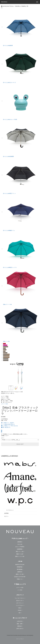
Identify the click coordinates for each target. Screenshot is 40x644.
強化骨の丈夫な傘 (20, 564)
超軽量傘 (20, 542)
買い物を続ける (6, 427)
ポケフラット (6, 357)
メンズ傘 (20, 590)
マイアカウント (9, 510)
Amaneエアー (6, 354)
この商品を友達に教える (8, 424)
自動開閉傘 (20, 549)
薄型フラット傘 (20, 552)
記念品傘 (5, 353)
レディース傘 (4, 404)
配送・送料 (20, 624)
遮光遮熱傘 (6, 360)
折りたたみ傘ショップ (20, 538)
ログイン (6, 516)
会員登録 (6, 513)
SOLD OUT (20, 444)
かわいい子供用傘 (20, 547)
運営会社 (20, 626)
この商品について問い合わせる (9, 426)
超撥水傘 (20, 572)
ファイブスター (20, 605)
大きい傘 (20, 544)
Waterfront (6, 347)
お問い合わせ (20, 629)
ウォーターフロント (20, 598)
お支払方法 (20, 621)
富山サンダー (6, 356)
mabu (4, 348)
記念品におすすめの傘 (20, 577)
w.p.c (4, 351)
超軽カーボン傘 (20, 574)
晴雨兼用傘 (6, 359)
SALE (4, 344)
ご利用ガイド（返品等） (8, 423)
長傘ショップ (20, 584)
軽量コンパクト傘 (20, 556)
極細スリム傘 (20, 554)
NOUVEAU (4, 2)
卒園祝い (5, 345)
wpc (20, 613)
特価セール (20, 579)
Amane (5, 350)
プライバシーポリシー (20, 639)
